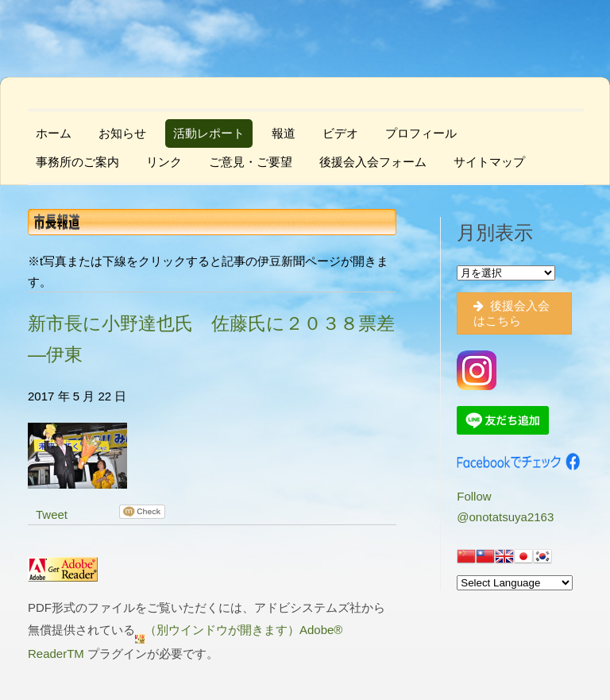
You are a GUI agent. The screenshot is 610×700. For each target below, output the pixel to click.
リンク (164, 162)
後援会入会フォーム (373, 162)
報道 (284, 133)
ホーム (54, 133)
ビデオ (340, 133)
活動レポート (209, 133)
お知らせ (122, 133)
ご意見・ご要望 (251, 162)
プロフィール (421, 133)
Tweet (52, 514)
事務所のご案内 (77, 162)
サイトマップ (489, 162)
